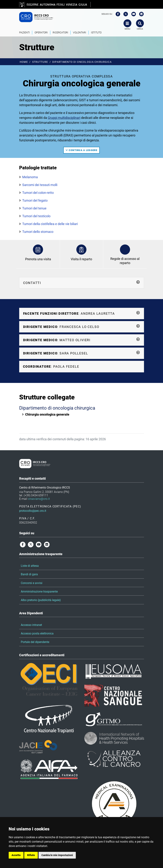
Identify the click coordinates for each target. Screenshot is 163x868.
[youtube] (132, 14)
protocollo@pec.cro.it (33, 511)
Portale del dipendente (35, 642)
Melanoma (30, 177)
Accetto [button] (16, 855)
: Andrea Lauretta (82, 313)
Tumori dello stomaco (38, 232)
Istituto (96, 33)
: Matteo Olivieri (82, 340)
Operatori (41, 33)
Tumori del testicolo (36, 216)
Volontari (80, 33)
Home (24, 62)
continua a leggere (81, 150)
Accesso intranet (31, 625)
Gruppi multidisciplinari (64, 118)
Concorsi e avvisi (32, 583)
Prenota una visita (38, 259)
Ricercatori (60, 33)
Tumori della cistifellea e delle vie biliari (50, 224)
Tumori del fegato (35, 200)
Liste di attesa (30, 566)
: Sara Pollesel (82, 353)
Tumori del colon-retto (38, 193)
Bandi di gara (29, 574)
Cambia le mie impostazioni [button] (57, 855)
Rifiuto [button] (31, 855)
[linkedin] (140, 14)
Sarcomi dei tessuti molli (40, 185)
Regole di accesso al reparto (125, 261)
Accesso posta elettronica (37, 633)
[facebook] (117, 14)
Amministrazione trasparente (39, 592)
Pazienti (25, 33)
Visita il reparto (81, 259)
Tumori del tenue (34, 208)
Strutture (40, 62)
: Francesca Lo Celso (82, 326)
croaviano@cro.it (39, 499)
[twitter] (124, 14)
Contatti (82, 283)
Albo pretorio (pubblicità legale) (41, 600)
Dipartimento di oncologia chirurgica (82, 62)
